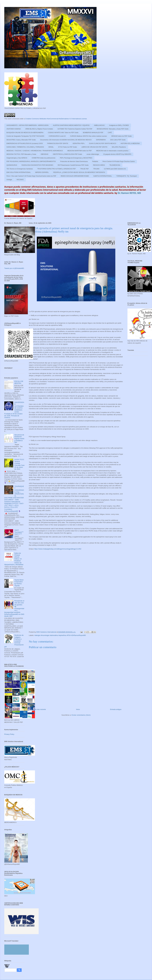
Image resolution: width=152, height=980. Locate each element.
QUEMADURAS (12, 165)
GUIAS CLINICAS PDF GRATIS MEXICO (102, 143)
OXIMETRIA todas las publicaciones (44, 158)
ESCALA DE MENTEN (19, 382)
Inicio (78, 709)
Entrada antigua (116, 709)
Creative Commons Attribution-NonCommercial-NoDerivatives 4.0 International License (56, 119)
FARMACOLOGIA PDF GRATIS (58, 143)
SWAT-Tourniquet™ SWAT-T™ (19, 532)
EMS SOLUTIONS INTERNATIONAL (19, 172)
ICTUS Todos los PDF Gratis (67, 147)
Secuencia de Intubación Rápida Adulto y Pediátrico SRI (19, 439)
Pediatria (95, 161)
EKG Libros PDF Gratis (118, 140)
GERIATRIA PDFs (79, 143)
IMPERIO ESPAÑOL (42, 172)
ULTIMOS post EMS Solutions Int (115, 169)
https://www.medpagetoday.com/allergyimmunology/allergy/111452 (58, 549)
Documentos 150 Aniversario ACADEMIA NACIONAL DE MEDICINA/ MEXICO (66, 140)
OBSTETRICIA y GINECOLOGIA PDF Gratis (67, 154)
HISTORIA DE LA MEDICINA (130, 143)
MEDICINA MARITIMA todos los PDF (79, 151)
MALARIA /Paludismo (119, 147)
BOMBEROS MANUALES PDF (93, 133)
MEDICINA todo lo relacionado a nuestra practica (112, 151)
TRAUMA (96, 169)
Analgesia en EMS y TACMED (119, 125)
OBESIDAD (45, 154)
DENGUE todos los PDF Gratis (121, 136)
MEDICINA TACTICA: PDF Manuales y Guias (21, 154)
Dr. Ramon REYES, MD (129, 193)
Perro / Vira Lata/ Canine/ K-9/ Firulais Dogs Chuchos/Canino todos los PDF (31, 176)
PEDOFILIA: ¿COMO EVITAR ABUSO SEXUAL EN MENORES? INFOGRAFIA (79, 172)
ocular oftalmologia (93, 154)
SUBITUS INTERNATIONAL (103, 176)
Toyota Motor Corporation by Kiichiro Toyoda (19, 583)
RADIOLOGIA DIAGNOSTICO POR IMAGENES (37, 165)
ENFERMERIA (101, 140)
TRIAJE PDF (84, 169)
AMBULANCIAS (99, 125)
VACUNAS (20, 180)
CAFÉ (110, 133)
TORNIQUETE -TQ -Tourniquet (127, 176)
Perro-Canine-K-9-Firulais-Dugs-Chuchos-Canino (119, 161)
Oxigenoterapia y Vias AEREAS (17, 158)
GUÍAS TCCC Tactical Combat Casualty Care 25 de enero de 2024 (19, 464)
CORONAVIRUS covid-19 (57, 136)
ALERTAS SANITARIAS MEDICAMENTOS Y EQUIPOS (71, 125)
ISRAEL (51, 147)
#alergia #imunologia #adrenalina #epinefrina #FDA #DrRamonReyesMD (60, 635)
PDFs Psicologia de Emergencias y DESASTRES (76, 158)
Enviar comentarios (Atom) (81, 715)
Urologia (9, 180)
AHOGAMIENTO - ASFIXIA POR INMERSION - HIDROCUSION (27, 125)
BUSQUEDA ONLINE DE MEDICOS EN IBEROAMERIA (25, 133)
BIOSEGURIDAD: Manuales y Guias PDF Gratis (113, 129)
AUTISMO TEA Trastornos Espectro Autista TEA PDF (75, 129)
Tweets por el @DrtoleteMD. (14, 268)
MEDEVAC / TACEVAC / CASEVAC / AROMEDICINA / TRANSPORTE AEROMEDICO (35, 151)
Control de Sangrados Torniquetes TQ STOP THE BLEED (25, 136)
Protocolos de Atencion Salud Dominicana (74, 161)
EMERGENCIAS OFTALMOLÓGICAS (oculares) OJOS (25, 143)
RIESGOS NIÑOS (99, 165)
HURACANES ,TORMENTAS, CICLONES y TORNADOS (25, 147)
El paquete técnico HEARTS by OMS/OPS (117, 154)
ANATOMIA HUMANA (14, 129)
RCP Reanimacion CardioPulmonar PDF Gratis (73, 165)
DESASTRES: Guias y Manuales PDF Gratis (21, 140)
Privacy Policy (9, 734)
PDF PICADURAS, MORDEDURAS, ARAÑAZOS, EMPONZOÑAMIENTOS (31, 161)
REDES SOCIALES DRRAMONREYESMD (75, 176)
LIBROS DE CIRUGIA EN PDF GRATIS (94, 147)
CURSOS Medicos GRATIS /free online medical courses (88, 136)
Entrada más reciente (38, 709)
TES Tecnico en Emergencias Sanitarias (20, 169)
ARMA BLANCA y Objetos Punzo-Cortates (39, 129)
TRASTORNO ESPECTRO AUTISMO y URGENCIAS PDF (56, 169)
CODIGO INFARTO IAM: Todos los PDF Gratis (63, 133)
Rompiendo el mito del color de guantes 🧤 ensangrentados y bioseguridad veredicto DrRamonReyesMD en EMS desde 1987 (14, 608)
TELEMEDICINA (115, 165)
